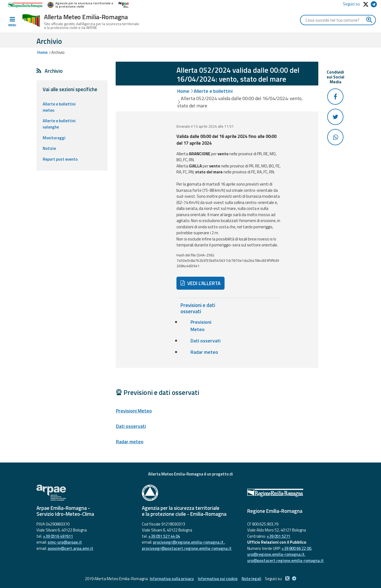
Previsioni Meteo (201, 326)
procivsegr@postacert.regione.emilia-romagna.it (187, 548)
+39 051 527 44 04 (164, 536)
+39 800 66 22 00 (296, 548)
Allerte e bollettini (213, 91)
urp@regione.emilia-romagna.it (276, 554)
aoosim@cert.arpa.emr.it (70, 548)
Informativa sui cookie (218, 579)
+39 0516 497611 (58, 536)
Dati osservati (205, 341)
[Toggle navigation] (12, 22)
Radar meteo (204, 352)
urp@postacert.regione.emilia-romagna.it (285, 561)
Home (42, 52)
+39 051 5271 (278, 536)
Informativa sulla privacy (172, 579)
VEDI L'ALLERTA (201, 283)
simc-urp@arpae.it (65, 542)
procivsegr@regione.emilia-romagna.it (189, 542)
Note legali (251, 579)
